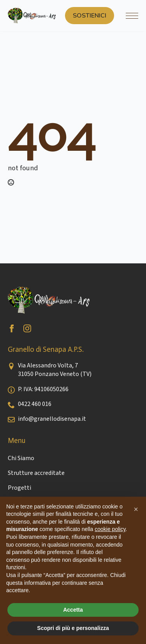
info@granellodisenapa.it (52, 419)
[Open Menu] (132, 16)
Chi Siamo (21, 458)
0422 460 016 (35, 404)
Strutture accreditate (36, 473)
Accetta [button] (73, 610)
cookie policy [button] (110, 529)
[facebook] (12, 328)
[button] (136, 509)
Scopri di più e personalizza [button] (73, 628)
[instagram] (27, 328)
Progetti (19, 488)
